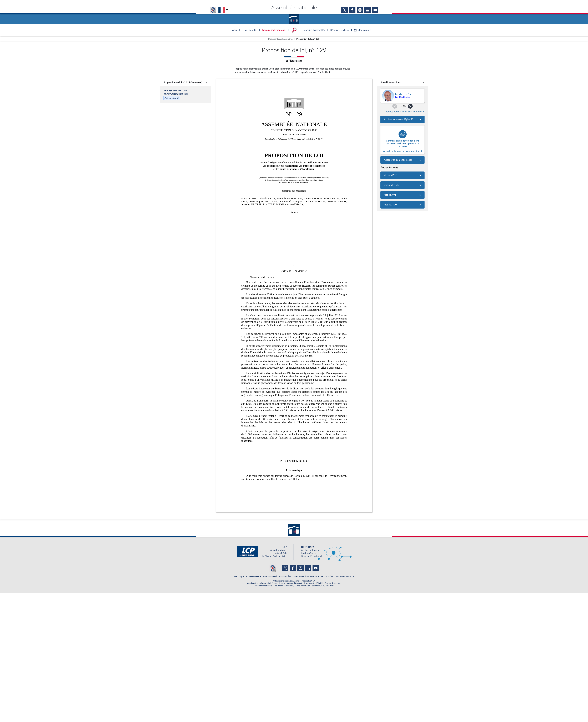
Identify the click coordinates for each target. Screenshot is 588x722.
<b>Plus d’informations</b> (403, 82)
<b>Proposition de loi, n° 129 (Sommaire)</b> (186, 82)
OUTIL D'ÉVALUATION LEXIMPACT (337, 577)
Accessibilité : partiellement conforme (278, 583)
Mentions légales (254, 583)
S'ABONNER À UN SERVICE (305, 577)
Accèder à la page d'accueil (294, 18)
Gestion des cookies (333, 583)
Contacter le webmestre (305, 583)
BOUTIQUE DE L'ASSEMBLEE (247, 577)
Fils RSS (320, 583)
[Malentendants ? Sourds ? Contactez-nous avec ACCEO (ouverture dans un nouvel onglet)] (273, 568)
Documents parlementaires (280, 39)
